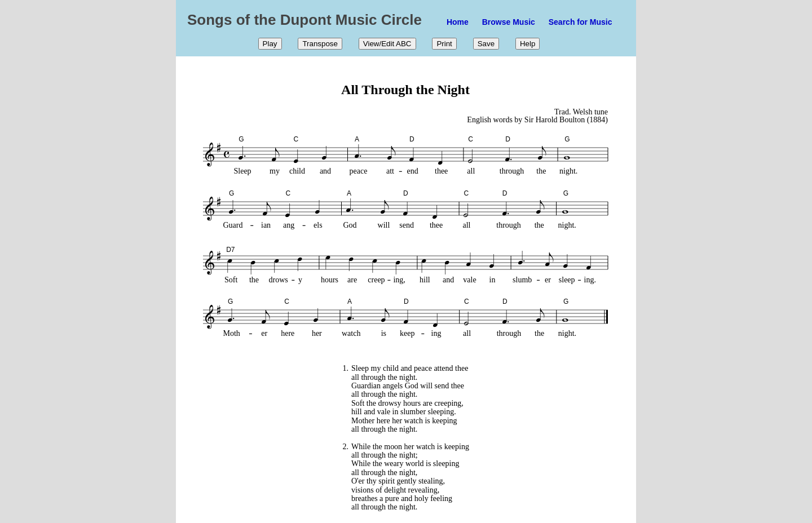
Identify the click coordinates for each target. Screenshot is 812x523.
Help (528, 44)
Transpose (320, 44)
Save (486, 44)
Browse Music (509, 22)
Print (444, 44)
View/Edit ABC (387, 44)
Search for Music (581, 22)
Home (458, 22)
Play (270, 44)
